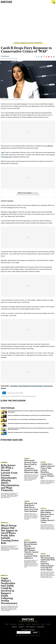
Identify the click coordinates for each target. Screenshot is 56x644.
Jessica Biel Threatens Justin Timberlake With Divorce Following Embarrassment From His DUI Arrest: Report (48, 563)
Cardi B (9, 393)
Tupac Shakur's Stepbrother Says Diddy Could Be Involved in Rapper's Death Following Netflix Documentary (9, 591)
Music (43, 624)
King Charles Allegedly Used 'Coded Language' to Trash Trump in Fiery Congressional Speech (29, 415)
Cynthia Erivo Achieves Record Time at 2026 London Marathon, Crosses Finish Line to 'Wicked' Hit (48, 471)
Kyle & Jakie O (13, 212)
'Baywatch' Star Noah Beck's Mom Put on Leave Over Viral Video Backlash (31, 507)
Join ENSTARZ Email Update (28, 630)
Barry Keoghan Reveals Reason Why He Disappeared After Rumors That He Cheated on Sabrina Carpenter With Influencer (31, 550)
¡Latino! (49, 624)
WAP (3, 152)
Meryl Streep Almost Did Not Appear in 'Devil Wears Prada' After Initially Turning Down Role (10, 534)
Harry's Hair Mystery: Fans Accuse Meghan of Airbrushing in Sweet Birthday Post (27, 419)
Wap (13, 393)
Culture (28, 624)
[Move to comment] (54, 57)
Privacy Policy (41, 627)
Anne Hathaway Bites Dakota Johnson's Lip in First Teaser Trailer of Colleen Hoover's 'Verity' (48, 516)
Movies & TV (4, 523)
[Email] (51, 57)
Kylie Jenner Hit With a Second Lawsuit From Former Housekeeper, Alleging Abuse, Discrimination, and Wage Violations (10, 478)
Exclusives (13, 624)
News (7, 624)
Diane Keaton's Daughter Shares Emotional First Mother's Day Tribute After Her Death (28, 423)
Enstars (6, 2)
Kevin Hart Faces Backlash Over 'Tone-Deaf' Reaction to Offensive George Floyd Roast (28, 432)
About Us (14, 627)
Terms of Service (31, 627)
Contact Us (21, 627)
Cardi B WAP (19, 393)
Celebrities (17, 43)
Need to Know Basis (25, 193)
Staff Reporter (6, 56)
